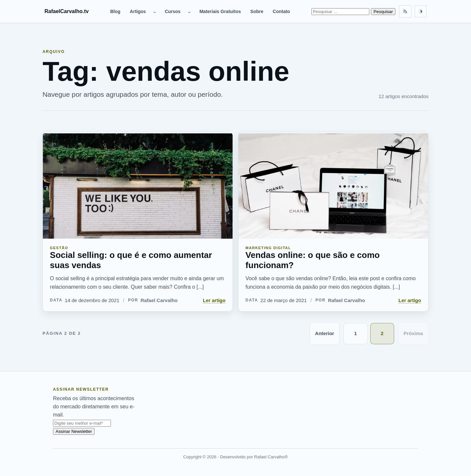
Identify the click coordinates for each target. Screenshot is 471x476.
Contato (281, 11)
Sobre (257, 11)
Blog (115, 11)
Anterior (324, 333)
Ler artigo (214, 300)
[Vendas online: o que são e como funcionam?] (333, 185)
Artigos (138, 11)
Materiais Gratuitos (220, 11)
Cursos (173, 11)
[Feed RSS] (405, 11)
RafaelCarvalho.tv (67, 11)
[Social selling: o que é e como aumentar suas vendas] (138, 185)
